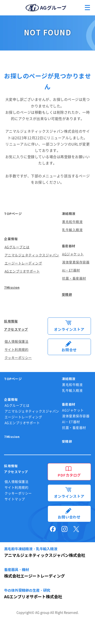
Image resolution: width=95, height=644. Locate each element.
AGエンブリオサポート (22, 271)
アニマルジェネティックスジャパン (32, 255)
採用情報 (11, 321)
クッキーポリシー (18, 358)
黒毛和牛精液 (72, 222)
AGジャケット (73, 254)
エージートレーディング (23, 263)
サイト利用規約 (17, 350)
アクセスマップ (16, 329)
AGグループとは (17, 247)
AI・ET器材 (71, 270)
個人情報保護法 (17, 342)
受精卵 (67, 295)
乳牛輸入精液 (72, 230)
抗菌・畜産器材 (74, 278)
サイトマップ (15, 499)
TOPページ (13, 214)
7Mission (12, 288)
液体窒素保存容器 (76, 262)
